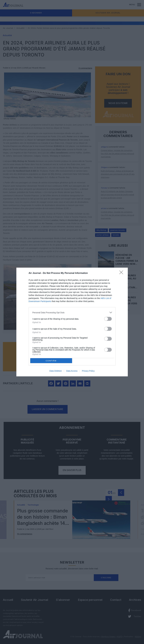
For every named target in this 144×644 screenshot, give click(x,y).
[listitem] (72, 312)
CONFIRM (51, 361)
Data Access (72, 371)
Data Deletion (56, 371)
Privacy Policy (88, 371)
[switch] (108, 319)
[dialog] (72, 322)
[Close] (122, 273)
